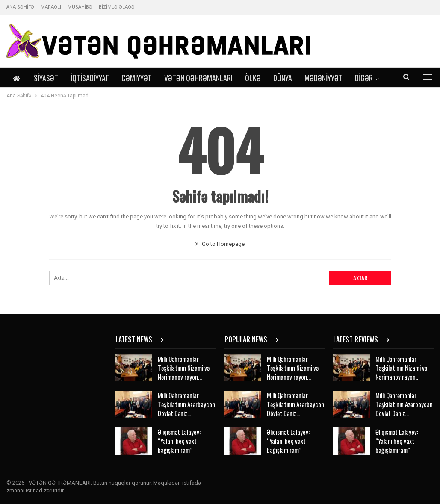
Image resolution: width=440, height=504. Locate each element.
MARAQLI (51, 7)
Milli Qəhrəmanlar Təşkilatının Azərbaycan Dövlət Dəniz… (186, 404)
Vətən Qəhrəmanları (198, 78)
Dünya (283, 78)
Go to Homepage (220, 244)
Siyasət (46, 78)
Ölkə (253, 78)
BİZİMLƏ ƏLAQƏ (117, 7)
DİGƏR (364, 78)
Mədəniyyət (323, 78)
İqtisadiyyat (90, 78)
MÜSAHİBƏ (80, 7)
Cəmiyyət (137, 78)
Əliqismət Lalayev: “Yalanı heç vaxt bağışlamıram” (179, 441)
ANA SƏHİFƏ (20, 7)
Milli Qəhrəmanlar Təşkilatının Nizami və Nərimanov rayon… (184, 368)
